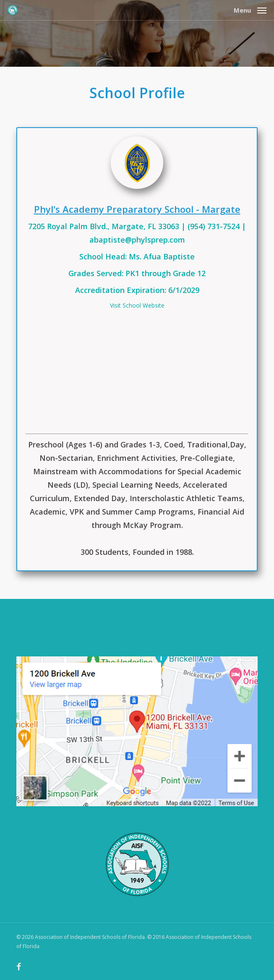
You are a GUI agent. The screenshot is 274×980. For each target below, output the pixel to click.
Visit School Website (137, 305)
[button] (250, 9)
